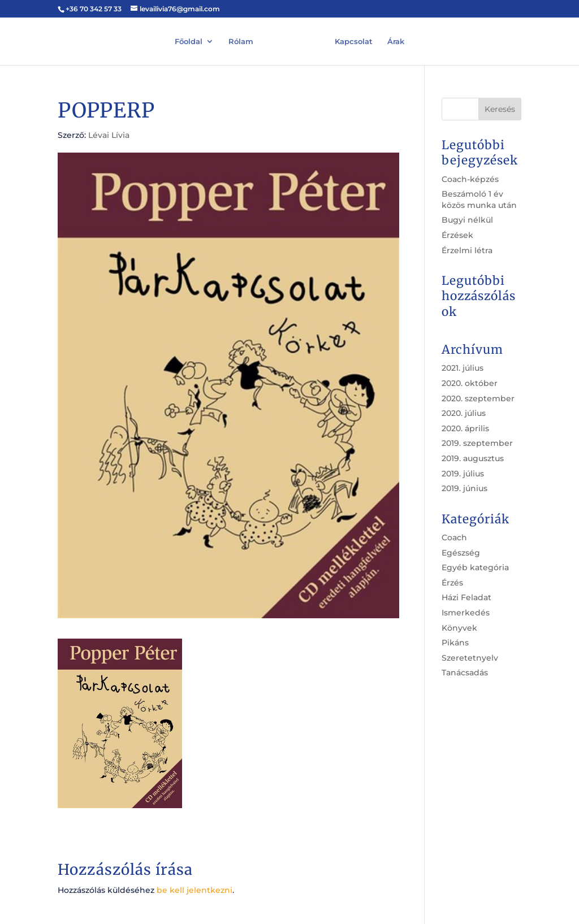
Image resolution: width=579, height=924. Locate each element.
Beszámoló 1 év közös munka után (479, 199)
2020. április (465, 428)
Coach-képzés (470, 179)
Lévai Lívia (109, 135)
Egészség (461, 553)
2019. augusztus (473, 458)
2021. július (463, 368)
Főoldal (189, 41)
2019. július (463, 474)
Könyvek (459, 628)
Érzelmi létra (467, 250)
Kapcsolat (354, 41)
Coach (454, 537)
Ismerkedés (466, 613)
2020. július (464, 413)
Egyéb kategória (475, 567)
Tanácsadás (465, 673)
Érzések (457, 235)
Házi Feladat (466, 597)
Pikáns (455, 643)
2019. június (465, 488)
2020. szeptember (478, 398)
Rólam (241, 41)
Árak (396, 41)
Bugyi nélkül (467, 220)
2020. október (470, 383)
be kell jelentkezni (195, 890)
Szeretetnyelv (470, 658)
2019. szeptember (477, 443)
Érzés (452, 583)
